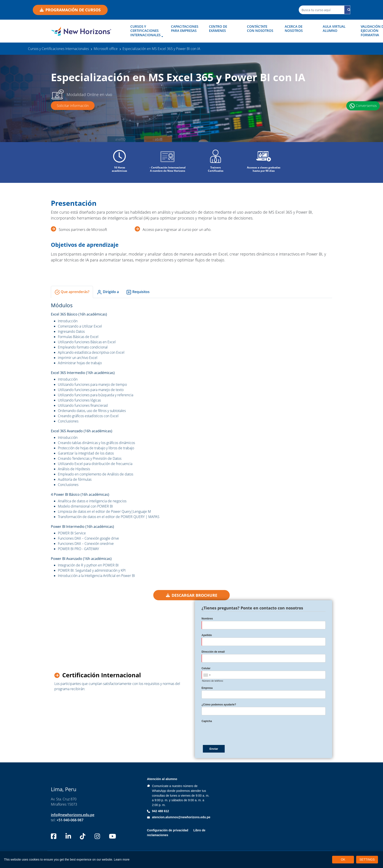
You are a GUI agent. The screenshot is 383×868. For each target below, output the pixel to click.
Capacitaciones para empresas (185, 29)
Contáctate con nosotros (260, 29)
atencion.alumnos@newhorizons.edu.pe (181, 817)
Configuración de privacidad (168, 830)
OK (343, 859)
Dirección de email (213, 652)
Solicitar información (73, 106)
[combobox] (207, 675)
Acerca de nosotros (294, 29)
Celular (206, 669)
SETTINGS (367, 859)
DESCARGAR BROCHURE (192, 595)
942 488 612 (160, 811)
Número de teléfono (213, 681)
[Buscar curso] (349, 10)
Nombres (207, 619)
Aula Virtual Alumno (334, 29)
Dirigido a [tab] (108, 292)
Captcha (207, 721)
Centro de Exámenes (218, 29)
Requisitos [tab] (138, 292)
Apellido (207, 635)
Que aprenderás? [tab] (72, 292)
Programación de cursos (70, 10)
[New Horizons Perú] (81, 31)
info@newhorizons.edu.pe (73, 815)
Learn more (122, 859)
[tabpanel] (191, 440)
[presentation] (235, 732)
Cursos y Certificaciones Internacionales (145, 31)
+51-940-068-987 (70, 820)
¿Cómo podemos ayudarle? (219, 705)
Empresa (207, 688)
